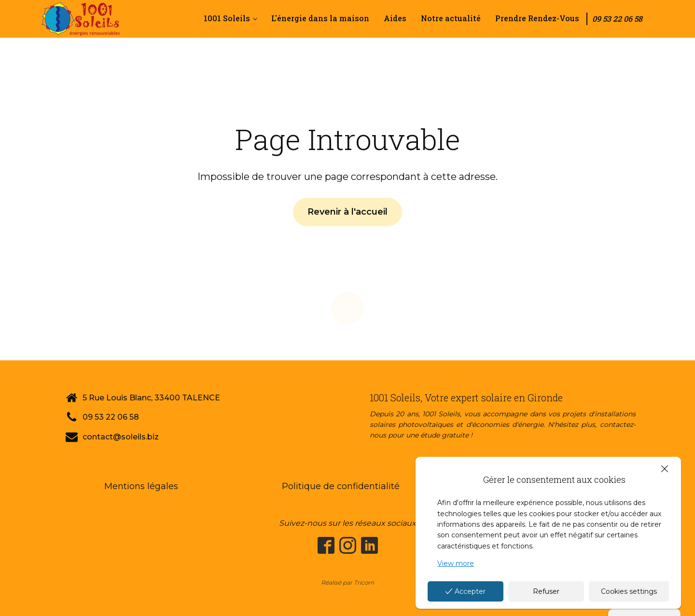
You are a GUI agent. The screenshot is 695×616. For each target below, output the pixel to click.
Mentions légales (141, 486)
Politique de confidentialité (341, 486)
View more (456, 563)
